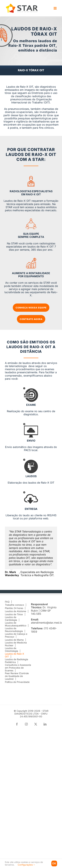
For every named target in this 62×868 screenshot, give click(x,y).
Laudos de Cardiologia (11, 619)
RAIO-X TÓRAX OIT (31, 70)
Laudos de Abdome (15, 611)
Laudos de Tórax (14, 614)
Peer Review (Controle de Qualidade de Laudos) (17, 676)
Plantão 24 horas (14, 608)
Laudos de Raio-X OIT (15, 655)
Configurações (26, 865)
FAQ (7, 602)
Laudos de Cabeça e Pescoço (16, 635)
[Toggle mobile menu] (55, 8)
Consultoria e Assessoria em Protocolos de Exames (18, 668)
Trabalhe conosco (14, 605)
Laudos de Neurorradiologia (14, 630)
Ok (54, 863)
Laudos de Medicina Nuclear (16, 644)
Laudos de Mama (14, 640)
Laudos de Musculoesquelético (16, 624)
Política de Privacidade (17, 682)
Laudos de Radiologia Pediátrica (16, 661)
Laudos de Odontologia (11, 650)
